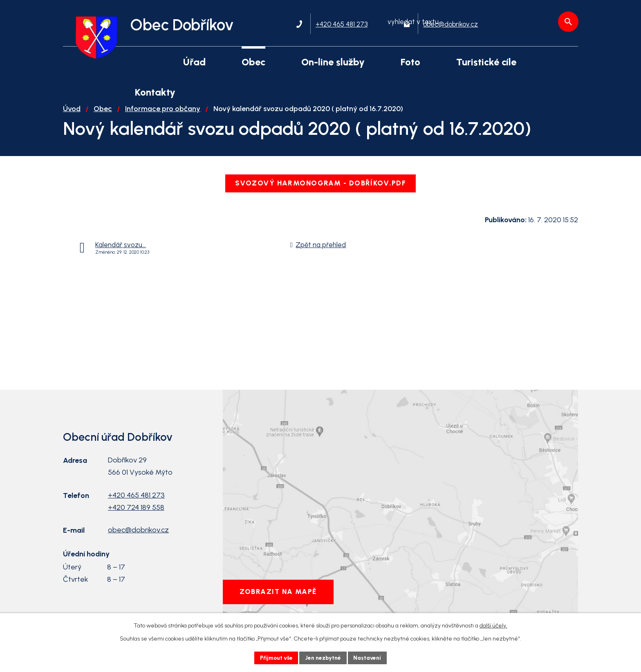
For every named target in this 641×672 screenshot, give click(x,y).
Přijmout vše (275, 657)
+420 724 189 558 (136, 515)
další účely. (493, 625)
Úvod (72, 116)
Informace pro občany (163, 116)
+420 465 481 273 (136, 502)
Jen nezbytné (324, 657)
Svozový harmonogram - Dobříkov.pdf (321, 190)
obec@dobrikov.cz (138, 537)
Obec (103, 116)
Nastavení (369, 657)
